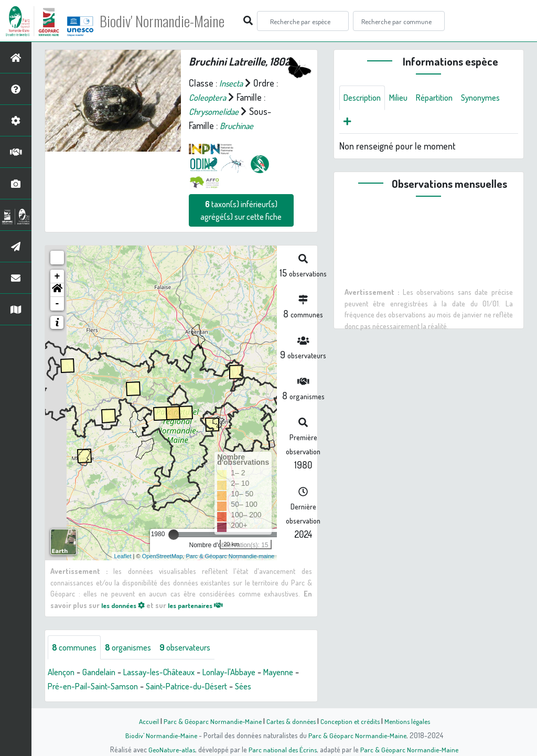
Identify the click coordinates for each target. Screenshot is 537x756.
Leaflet (123, 556)
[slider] (174, 535)
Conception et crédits (351, 721)
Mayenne (65, 687)
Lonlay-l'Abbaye (245, 673)
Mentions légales (411, 721)
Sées (302, 687)
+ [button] (57, 276)
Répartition (444, 98)
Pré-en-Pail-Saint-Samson (138, 687)
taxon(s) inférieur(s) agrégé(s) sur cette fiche (241, 210)
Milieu (404, 98)
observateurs (197, 647)
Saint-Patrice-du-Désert (240, 687)
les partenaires (205, 605)
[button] (57, 290)
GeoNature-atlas (170, 749)
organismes (135, 647)
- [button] (57, 304)
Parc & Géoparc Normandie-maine (230, 556)
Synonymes (365, 123)
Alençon (63, 673)
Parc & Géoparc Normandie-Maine (209, 721)
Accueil (143, 721)
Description (364, 98)
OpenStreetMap (163, 556)
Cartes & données (290, 721)
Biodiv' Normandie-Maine (172, 21)
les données (126, 605)
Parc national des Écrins (283, 749)
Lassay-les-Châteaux (168, 673)
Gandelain (103, 673)
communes (77, 647)
